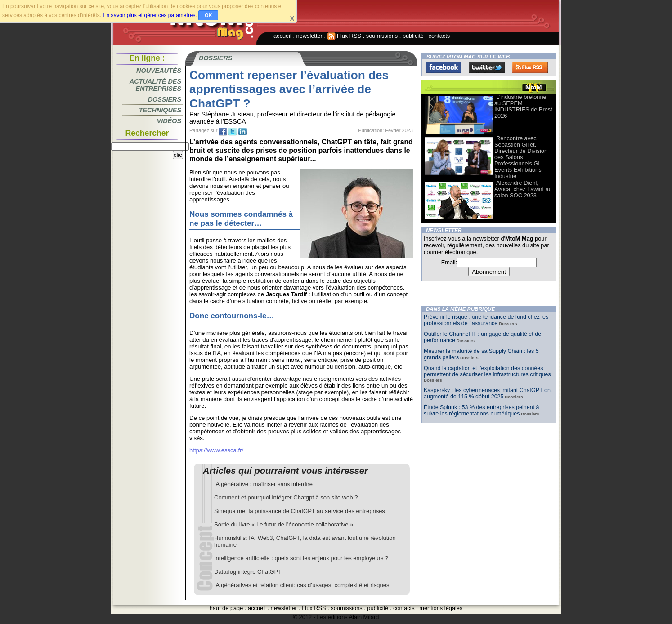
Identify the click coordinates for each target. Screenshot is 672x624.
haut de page (226, 608)
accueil (282, 36)
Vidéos (169, 121)
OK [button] (208, 15)
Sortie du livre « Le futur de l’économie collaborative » (284, 524)
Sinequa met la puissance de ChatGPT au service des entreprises (300, 511)
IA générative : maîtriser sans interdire (263, 484)
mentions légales (441, 608)
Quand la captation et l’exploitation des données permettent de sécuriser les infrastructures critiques (487, 371)
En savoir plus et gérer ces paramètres (149, 15)
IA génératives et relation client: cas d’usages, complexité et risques (302, 585)
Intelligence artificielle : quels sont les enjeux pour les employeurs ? (301, 558)
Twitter (487, 67)
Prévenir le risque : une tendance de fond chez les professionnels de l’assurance (486, 320)
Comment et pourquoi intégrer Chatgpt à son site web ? (286, 497)
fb (223, 132)
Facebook (444, 67)
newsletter (309, 36)
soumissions (382, 36)
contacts (439, 36)
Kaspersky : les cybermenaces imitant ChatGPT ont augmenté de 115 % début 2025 (488, 393)
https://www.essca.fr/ (216, 450)
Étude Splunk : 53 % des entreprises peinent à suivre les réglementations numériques (481, 410)
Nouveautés (159, 71)
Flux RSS (345, 36)
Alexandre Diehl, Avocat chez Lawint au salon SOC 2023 (523, 189)
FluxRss (530, 67)
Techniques (160, 110)
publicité (413, 36)
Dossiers (165, 99)
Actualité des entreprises (155, 85)
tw (233, 132)
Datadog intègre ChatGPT (248, 572)
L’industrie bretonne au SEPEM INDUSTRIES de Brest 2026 (523, 106)
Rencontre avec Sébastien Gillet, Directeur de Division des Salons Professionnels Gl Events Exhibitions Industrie (521, 157)
